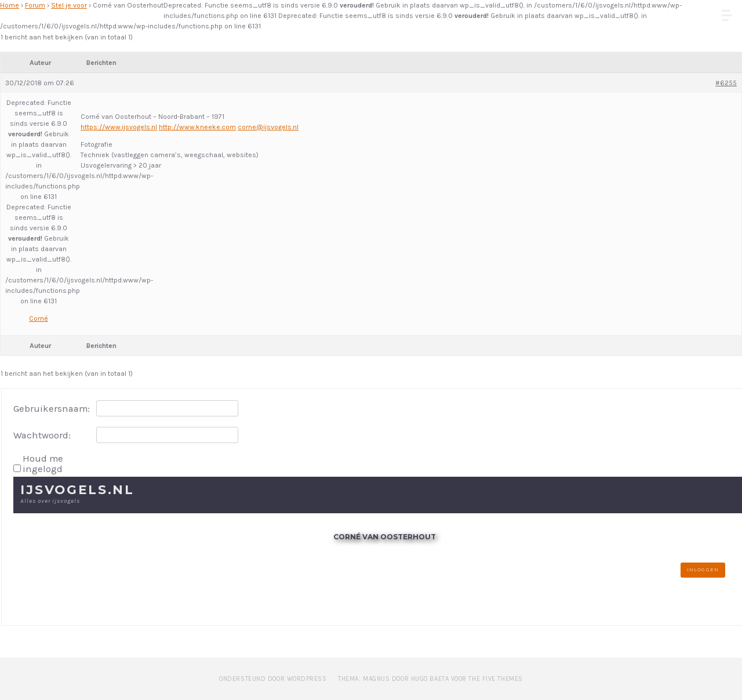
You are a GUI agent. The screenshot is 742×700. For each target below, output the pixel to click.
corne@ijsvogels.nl (268, 127)
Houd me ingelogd (43, 464)
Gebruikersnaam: (52, 409)
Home (10, 5)
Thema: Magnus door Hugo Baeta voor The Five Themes (430, 679)
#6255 (726, 83)
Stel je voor (69, 5)
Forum (35, 5)
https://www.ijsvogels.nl (119, 127)
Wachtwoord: (42, 436)
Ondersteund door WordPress (273, 679)
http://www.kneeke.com (197, 127)
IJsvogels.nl (77, 489)
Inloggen (703, 570)
